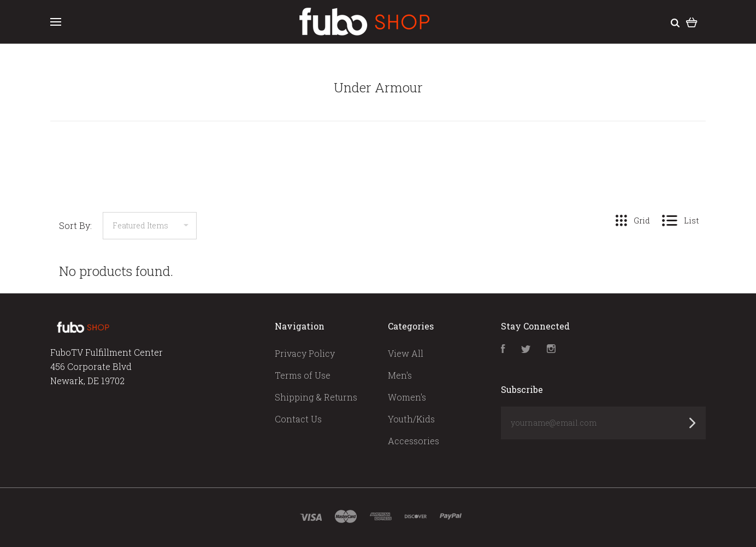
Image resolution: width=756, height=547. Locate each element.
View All (406, 353)
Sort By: (75, 225)
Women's (407, 397)
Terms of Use (303, 375)
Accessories (414, 441)
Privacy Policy (305, 353)
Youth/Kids (411, 419)
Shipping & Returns (316, 397)
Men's (400, 375)
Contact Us (298, 419)
